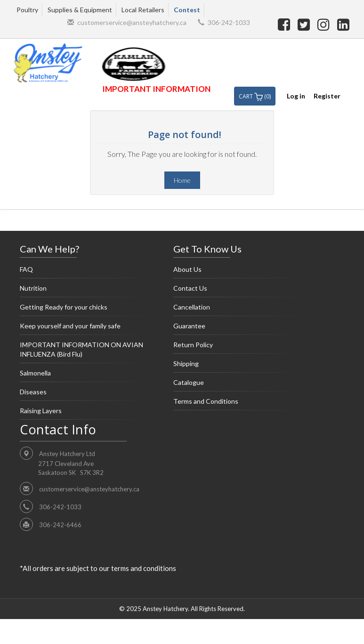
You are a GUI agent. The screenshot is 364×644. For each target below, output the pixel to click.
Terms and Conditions (238, 404)
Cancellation (238, 310)
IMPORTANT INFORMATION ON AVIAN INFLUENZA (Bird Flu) (85, 352)
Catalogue (238, 385)
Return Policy (238, 347)
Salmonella (85, 375)
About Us (238, 272)
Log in (296, 96)
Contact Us (238, 291)
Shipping (238, 366)
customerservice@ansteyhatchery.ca (132, 22)
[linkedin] (343, 24)
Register (327, 96)
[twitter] (305, 24)
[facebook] (285, 24)
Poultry (27, 10)
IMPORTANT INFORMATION (156, 89)
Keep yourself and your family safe (85, 328)
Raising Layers (85, 413)
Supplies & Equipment (80, 10)
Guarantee (238, 328)
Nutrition (85, 291)
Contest (187, 10)
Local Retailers (143, 10)
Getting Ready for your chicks (85, 310)
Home (182, 180)
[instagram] (325, 24)
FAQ (85, 272)
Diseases (85, 394)
